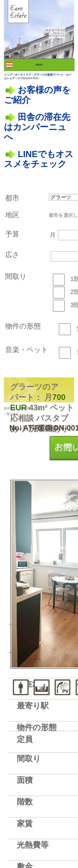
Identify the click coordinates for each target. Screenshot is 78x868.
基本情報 (10, 408)
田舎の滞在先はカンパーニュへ (37, 127)
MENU (43, 65)
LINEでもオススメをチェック (39, 159)
